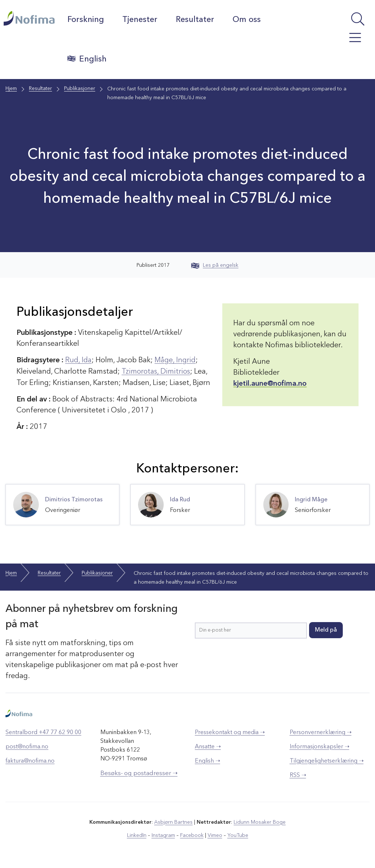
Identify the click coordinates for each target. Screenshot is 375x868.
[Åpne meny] (347, 41)
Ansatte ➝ (208, 746)
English (87, 59)
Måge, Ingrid (176, 360)
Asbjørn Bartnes (174, 822)
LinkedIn (137, 835)
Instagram (164, 835)
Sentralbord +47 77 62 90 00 (43, 732)
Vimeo (215, 835)
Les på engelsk (215, 265)
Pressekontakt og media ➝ (230, 732)
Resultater (195, 20)
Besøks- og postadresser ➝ (139, 773)
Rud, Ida (79, 360)
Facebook (192, 835)
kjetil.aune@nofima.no (270, 384)
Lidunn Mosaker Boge (260, 822)
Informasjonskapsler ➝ (320, 746)
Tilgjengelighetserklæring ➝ (327, 760)
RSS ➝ (298, 775)
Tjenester (140, 20)
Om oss (247, 20)
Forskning (86, 20)
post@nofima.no (27, 746)
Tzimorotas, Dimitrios (157, 371)
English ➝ (207, 760)
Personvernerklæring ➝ (321, 732)
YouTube (237, 835)
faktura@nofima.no (30, 760)
